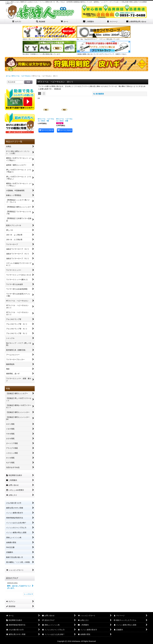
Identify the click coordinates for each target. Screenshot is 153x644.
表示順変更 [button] (99, 94)
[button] (41, 22)
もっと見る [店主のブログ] (28, 594)
